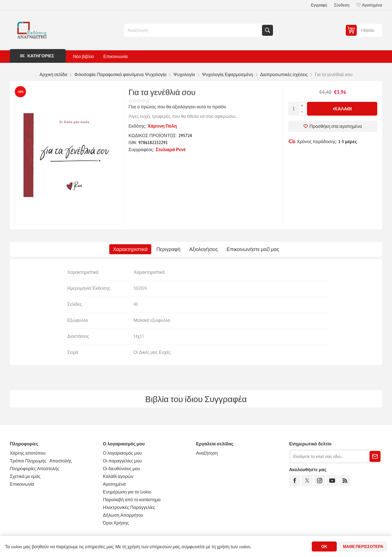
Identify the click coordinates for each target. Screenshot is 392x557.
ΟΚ (324, 546)
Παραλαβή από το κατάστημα (132, 500)
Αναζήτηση (267, 30)
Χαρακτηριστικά (130, 249)
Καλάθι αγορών (118, 476)
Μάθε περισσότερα (363, 546)
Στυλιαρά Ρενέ (170, 150)
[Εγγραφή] (329, 456)
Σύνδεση (342, 5)
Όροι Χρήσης (116, 523)
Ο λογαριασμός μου (122, 453)
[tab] (130, 249)
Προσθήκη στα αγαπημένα (336, 126)
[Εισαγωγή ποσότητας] (294, 109)
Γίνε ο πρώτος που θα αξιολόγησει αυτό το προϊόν (177, 107)
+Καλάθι (342, 109)
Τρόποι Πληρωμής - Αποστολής (41, 461)
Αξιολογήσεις (204, 249)
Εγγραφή (319, 5)
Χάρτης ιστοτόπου (28, 453)
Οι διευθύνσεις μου (122, 469)
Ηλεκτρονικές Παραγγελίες (129, 507)
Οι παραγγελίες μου (122, 461)
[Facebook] (295, 481)
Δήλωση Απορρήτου (123, 515)
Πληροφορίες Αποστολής (34, 469)
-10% (20, 92)
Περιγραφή (168, 249)
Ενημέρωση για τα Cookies (127, 492)
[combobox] (193, 30)
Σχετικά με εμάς (25, 476)
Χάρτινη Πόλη (162, 126)
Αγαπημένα (114, 484)
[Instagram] (320, 481)
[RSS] (345, 481)
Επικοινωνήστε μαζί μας (253, 249)
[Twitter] (307, 481)
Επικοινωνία (22, 484)
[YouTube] (332, 481)
